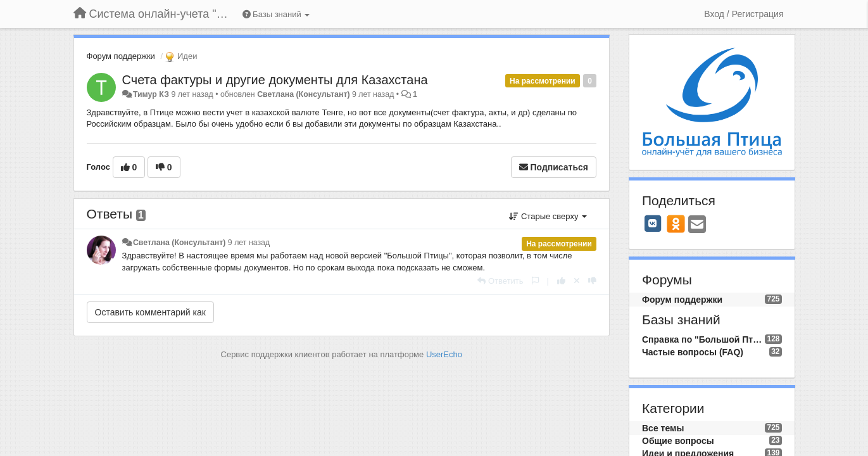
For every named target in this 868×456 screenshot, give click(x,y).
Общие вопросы (678, 441)
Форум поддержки (121, 56)
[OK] (676, 224)
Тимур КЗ (151, 94)
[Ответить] (500, 281)
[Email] (697, 225)
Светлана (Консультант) (303, 94)
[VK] (653, 224)
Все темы (663, 428)
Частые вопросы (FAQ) (693, 352)
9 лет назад (249, 243)
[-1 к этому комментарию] (592, 281)
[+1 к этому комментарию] (561, 281)
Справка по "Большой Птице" (703, 339)
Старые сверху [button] (548, 216)
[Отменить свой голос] (577, 281)
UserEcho (444, 354)
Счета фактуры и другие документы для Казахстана (275, 80)
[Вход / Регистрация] (744, 14)
